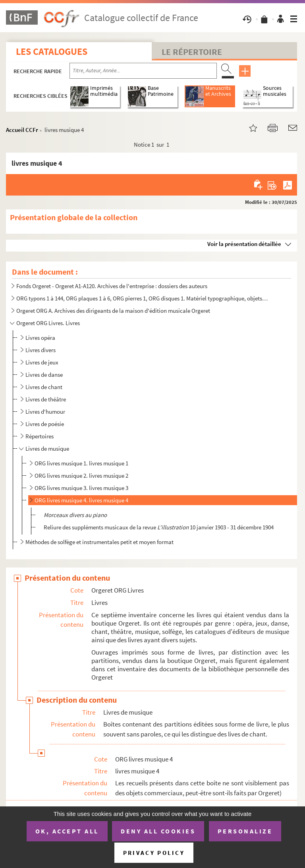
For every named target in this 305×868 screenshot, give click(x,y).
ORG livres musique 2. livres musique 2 (81, 476)
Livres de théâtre (46, 399)
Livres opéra (40, 338)
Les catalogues (52, 51)
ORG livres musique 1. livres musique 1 (81, 463)
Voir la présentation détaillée (244, 244)
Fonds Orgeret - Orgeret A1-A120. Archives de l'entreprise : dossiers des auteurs (112, 286)
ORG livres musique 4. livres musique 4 (81, 500)
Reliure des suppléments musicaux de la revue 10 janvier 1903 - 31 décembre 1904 (159, 527)
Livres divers (41, 350)
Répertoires (40, 436)
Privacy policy (154, 853)
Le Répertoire (192, 52)
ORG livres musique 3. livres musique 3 (81, 488)
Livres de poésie (45, 424)
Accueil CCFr (22, 130)
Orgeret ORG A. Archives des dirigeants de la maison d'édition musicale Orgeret (113, 311)
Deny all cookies (158, 831)
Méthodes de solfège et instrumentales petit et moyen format (99, 542)
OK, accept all (67, 831)
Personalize (245, 831)
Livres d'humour (45, 412)
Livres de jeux (42, 362)
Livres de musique (47, 449)
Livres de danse (44, 375)
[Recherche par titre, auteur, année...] (143, 71)
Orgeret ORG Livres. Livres (48, 323)
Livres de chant (44, 387)
